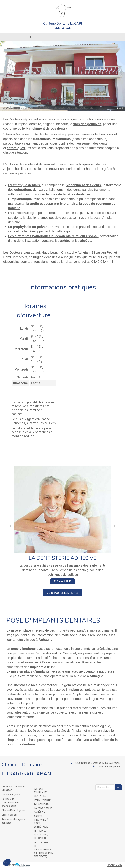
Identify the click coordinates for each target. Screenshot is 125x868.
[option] (62, 76)
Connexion (114, 865)
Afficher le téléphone (109, 767)
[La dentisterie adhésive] (62, 509)
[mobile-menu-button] (94, 37)
